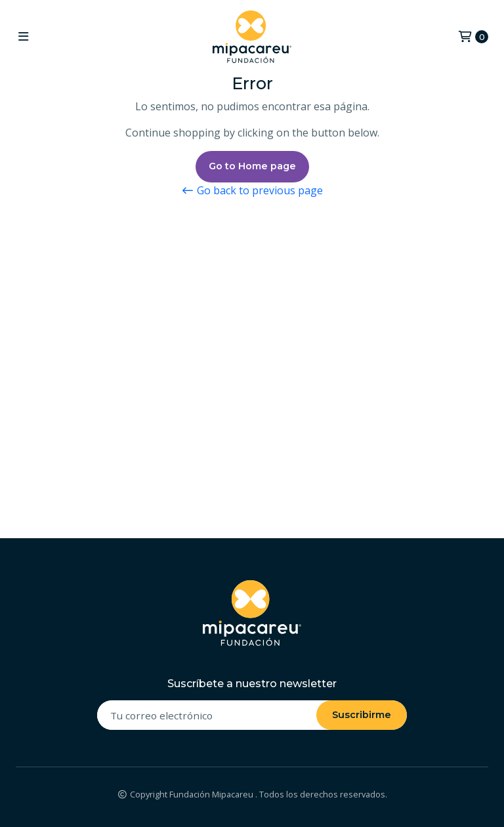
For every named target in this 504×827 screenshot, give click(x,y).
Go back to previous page (252, 190)
